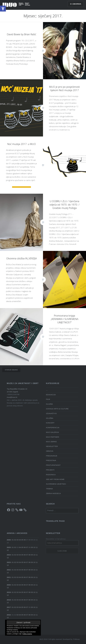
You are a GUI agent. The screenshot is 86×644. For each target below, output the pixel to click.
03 (17, 540)
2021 (9, 577)
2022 (9, 570)
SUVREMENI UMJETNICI (56, 484)
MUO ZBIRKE (51, 442)
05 (22, 540)
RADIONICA (51, 475)
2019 (9, 592)
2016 (9, 615)
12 (8, 550)
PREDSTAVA (51, 460)
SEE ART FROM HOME (55, 479)
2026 (9, 540)
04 (20, 540)
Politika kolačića (27, 634)
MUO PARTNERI (52, 437)
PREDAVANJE (52, 456)
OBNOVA (50, 451)
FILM (48, 399)
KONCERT (50, 423)
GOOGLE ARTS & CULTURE (57, 409)
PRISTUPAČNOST (53, 465)
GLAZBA (49, 404)
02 (15, 540)
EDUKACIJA (51, 395)
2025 (9, 547)
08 (30, 555)
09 (32, 547)
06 (25, 540)
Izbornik (77, 4)
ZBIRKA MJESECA (53, 493)
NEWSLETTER (52, 446)
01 (13, 540)
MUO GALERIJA (52, 432)
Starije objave (11, 370)
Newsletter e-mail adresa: (56, 539)
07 (27, 547)
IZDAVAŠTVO (51, 413)
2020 (9, 585)
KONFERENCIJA (53, 428)
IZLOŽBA (50, 418)
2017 (9, 607)
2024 (9, 555)
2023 (9, 562)
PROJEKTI (50, 470)
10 (34, 547)
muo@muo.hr (12, 397)
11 (37, 547)
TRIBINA (49, 489)
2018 (9, 600)
